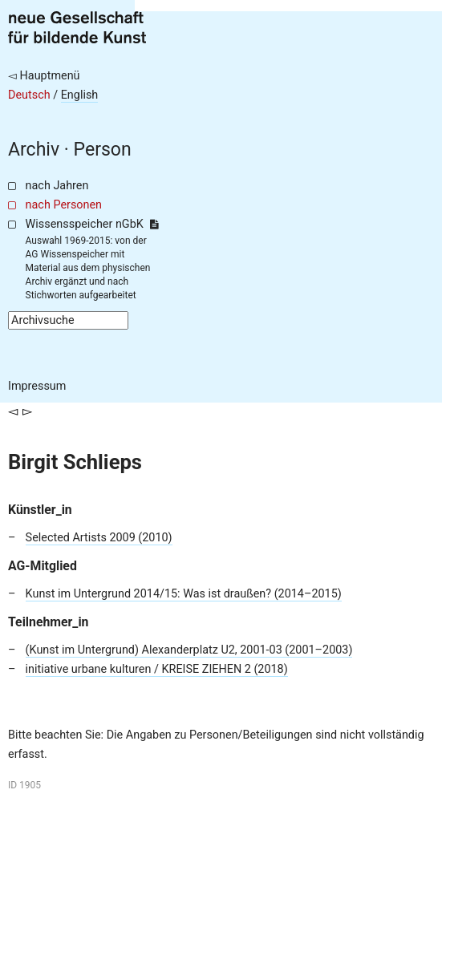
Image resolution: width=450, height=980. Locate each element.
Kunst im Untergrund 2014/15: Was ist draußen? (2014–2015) (184, 594)
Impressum (37, 386)
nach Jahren (57, 186)
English (80, 95)
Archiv (34, 150)
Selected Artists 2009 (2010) (99, 538)
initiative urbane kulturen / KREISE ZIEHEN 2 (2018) (157, 669)
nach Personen (64, 205)
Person (103, 150)
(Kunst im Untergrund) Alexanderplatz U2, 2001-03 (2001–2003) (189, 650)
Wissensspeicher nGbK (92, 224)
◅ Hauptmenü (44, 76)
